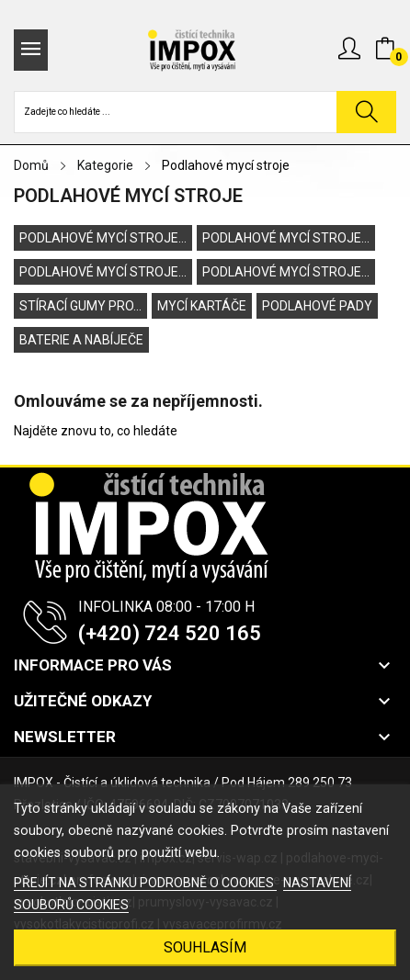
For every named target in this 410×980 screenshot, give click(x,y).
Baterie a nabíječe (81, 340)
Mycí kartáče (202, 306)
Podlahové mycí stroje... (103, 238)
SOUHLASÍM (205, 947)
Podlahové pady (317, 306)
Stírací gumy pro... (80, 306)
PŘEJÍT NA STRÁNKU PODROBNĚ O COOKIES (145, 883)
